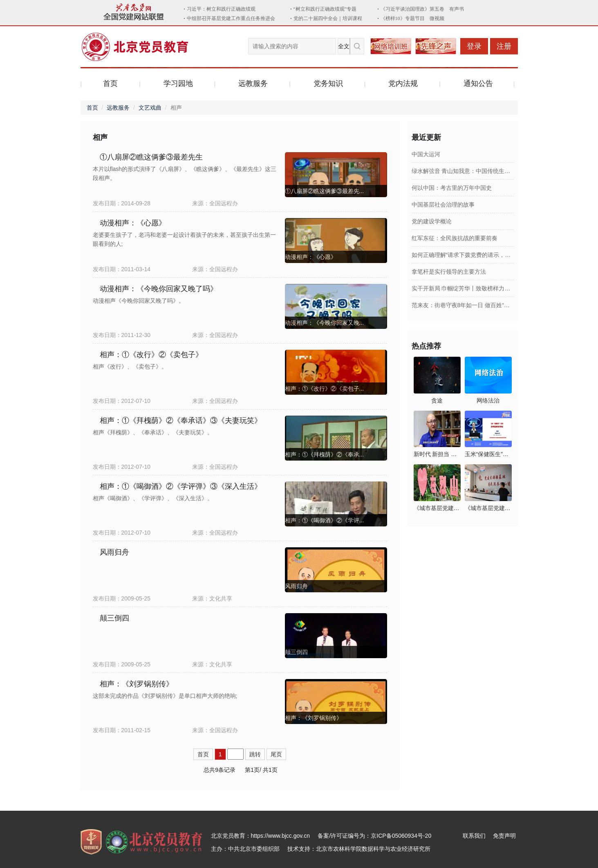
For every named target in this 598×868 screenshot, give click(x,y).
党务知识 (328, 83)
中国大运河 (426, 154)
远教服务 (253, 83)
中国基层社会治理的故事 (443, 205)
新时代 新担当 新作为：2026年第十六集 (437, 454)
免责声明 (504, 836)
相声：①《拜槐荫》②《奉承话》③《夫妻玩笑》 (181, 421)
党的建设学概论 (432, 221)
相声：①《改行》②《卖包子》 (151, 355)
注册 (504, 46)
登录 (474, 46)
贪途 (437, 400)
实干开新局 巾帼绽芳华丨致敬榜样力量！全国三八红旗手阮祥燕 (463, 288)
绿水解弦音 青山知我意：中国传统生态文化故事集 (463, 171)
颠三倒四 (114, 618)
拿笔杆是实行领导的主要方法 (449, 272)
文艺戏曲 (150, 108)
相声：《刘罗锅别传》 (137, 684)
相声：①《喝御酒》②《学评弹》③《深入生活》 (181, 486)
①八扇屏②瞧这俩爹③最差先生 (151, 157)
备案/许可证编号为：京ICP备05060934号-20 (374, 836)
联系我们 (474, 836)
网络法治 (488, 400)
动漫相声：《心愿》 (133, 223)
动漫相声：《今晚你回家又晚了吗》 (159, 289)
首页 (110, 83)
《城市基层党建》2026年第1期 (488, 508)
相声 (100, 137)
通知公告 (478, 83)
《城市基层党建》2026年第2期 (437, 508)
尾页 (276, 754)
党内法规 (403, 83)
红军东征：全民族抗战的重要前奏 (455, 238)
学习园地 (178, 83)
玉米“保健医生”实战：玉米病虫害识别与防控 (488, 454)
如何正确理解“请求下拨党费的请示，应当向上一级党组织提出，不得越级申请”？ (463, 255)
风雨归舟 (114, 552)
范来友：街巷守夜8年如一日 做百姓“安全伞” (463, 305)
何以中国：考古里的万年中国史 (452, 188)
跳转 (255, 754)
